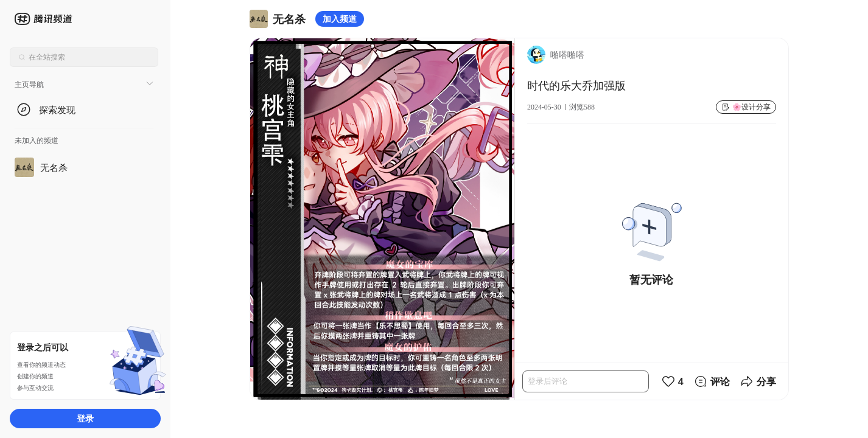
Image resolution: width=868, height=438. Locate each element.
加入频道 (340, 19)
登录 (85, 418)
